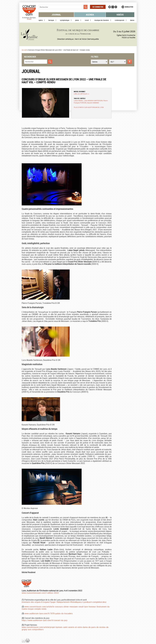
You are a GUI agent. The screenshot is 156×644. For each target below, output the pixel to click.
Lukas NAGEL (78, 101)
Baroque (51, 20)
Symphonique (65, 20)
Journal (56, 15)
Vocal (87, 20)
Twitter (110, 7)
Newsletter (129, 7)
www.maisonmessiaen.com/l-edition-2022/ (40, 593)
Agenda (90, 15)
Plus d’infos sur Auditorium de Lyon (89, 107)
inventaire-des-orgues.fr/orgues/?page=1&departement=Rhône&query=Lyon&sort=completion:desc (64, 602)
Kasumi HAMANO (93, 103)
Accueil (24, 50)
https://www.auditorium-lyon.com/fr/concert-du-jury (45, 620)
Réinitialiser (130, 62)
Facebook (116, 7)
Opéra (41, 20)
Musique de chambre (102, 20)
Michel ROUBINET (80, 92)
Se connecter (98, 7)
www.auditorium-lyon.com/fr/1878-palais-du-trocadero (49, 613)
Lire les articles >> (82, 94)
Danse (132, 20)
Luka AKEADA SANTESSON (93, 101)
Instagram (113, 7)
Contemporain (120, 20)
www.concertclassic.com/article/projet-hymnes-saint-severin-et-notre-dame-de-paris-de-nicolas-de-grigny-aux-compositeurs (65, 628)
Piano (77, 20)
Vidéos (120, 15)
